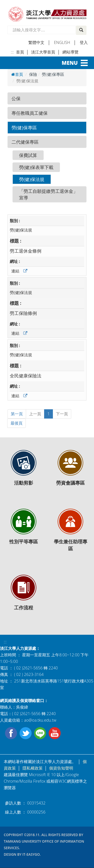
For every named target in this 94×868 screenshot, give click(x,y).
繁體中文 (36, 42)
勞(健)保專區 (24, 127)
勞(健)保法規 (32, 179)
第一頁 (17, 414)
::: (12, 52)
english (62, 42)
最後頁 (17, 423)
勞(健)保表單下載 (36, 167)
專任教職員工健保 (30, 113)
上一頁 (35, 414)
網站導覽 (70, 52)
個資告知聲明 (61, 768)
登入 (84, 42)
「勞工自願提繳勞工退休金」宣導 (48, 194)
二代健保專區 (25, 142)
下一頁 (62, 414)
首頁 (20, 52)
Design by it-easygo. (22, 854)
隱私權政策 (33, 768)
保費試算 (28, 155)
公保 (16, 98)
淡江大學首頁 (43, 52)
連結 (15, 271)
